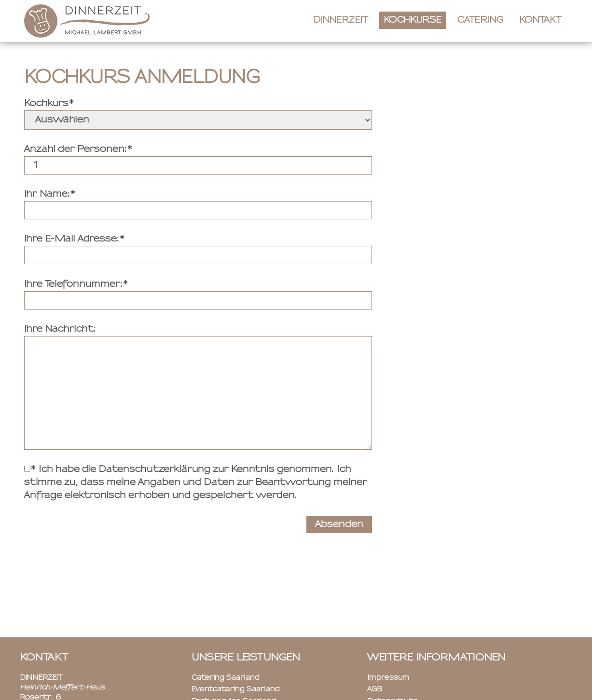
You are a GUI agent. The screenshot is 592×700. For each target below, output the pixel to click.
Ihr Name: (47, 194)
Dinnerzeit (341, 20)
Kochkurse (413, 20)
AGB (375, 689)
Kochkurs (46, 104)
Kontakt (540, 20)
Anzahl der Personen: (76, 149)
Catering (481, 20)
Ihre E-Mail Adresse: (72, 239)
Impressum (388, 678)
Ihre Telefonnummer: (73, 284)
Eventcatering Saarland (236, 689)
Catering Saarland (226, 678)
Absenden (339, 525)
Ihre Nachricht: (60, 329)
